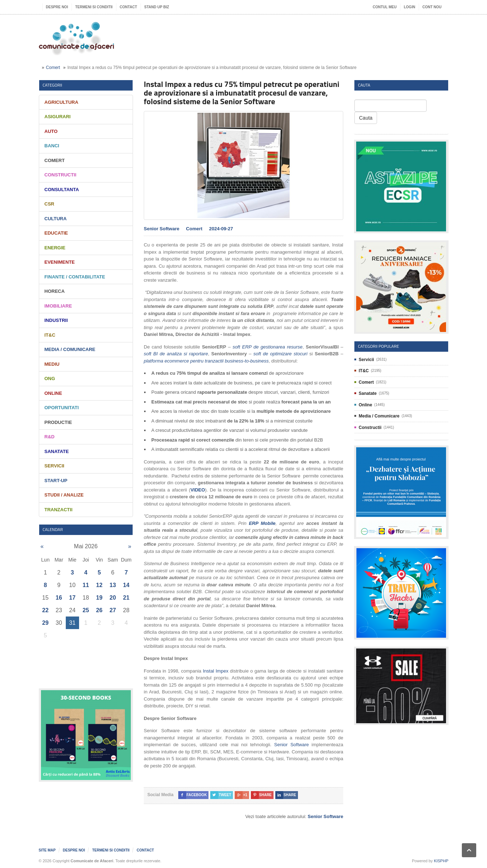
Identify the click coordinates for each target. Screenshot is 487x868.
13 (113, 585)
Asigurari (58, 117)
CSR (49, 204)
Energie (55, 248)
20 (113, 598)
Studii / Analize (64, 495)
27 (113, 610)
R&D (50, 437)
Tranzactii (59, 510)
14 (126, 585)
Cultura (56, 219)
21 (126, 598)
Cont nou (432, 7)
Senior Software (291, 745)
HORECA (55, 291)
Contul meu (385, 7)
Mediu (52, 364)
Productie (58, 422)
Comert (53, 68)
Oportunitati (62, 408)
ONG (50, 378)
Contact (128, 7)
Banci (52, 146)
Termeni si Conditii (94, 7)
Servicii (54, 466)
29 (45, 623)
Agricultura (61, 102)
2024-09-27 (221, 229)
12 (99, 585)
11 (86, 585)
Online (53, 393)
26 (99, 610)
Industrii (56, 320)
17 (72, 598)
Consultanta (62, 190)
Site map (47, 850)
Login (409, 7)
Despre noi (57, 7)
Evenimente (60, 262)
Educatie (56, 233)
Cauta (366, 118)
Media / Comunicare (70, 349)
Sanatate (57, 451)
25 (86, 610)
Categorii (53, 85)
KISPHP (441, 861)
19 (99, 598)
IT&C (50, 335)
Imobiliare (58, 306)
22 (45, 610)
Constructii (61, 175)
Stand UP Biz (157, 7)
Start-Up (56, 481)
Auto (51, 131)
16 (59, 598)
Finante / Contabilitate (75, 277)
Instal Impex (215, 671)
